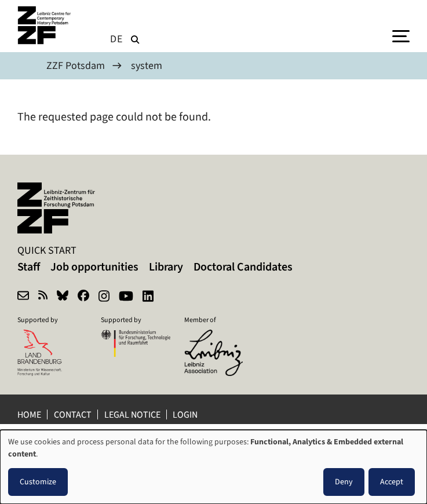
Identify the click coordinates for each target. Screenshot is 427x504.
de (116, 39)
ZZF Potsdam (76, 65)
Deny (344, 482)
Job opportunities (94, 267)
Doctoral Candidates (243, 267)
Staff (29, 267)
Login (186, 414)
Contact (73, 414)
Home (29, 414)
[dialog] (213, 467)
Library (166, 267)
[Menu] (401, 35)
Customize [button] (38, 482)
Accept (392, 482)
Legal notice (132, 414)
